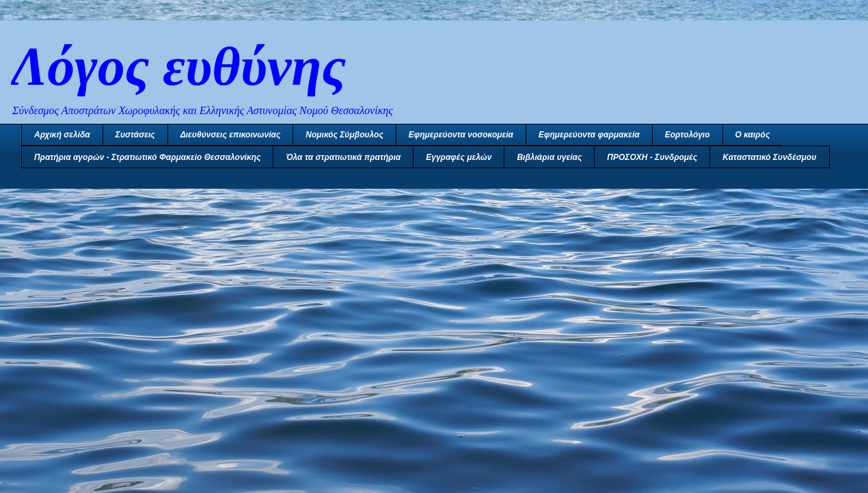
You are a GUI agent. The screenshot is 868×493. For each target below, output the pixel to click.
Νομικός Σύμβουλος (344, 135)
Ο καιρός (753, 135)
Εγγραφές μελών (459, 157)
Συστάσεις (135, 135)
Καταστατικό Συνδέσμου (769, 157)
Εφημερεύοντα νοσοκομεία (461, 135)
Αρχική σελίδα (62, 135)
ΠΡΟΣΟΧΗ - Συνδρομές (652, 157)
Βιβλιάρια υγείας (549, 157)
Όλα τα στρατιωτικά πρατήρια (343, 157)
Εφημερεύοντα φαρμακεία (589, 135)
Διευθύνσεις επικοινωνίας (231, 135)
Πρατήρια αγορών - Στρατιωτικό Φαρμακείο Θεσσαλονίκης (147, 157)
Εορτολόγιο (688, 135)
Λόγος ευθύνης (178, 66)
